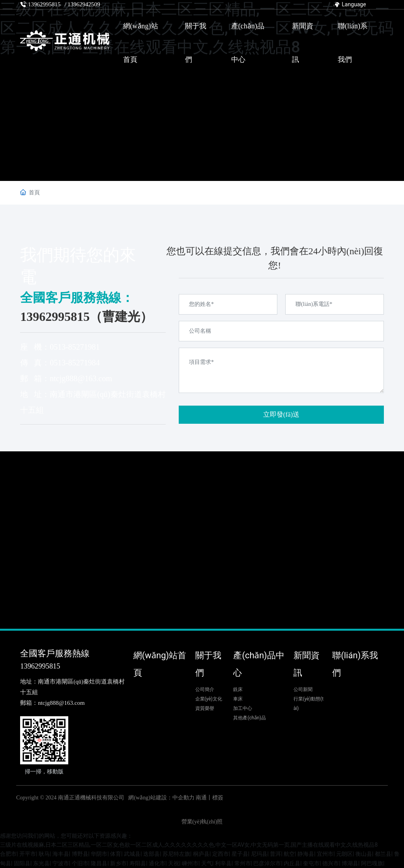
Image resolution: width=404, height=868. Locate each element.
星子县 (240, 854)
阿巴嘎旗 (372, 863)
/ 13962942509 (82, 4)
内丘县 (292, 863)
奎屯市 (311, 863)
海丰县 (61, 854)
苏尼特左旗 (176, 854)
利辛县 (223, 863)
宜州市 (325, 854)
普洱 (275, 854)
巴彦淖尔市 (267, 863)
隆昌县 (99, 863)
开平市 (28, 854)
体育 (116, 854)
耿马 (44, 854)
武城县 (132, 854)
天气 (207, 863)
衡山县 (364, 854)
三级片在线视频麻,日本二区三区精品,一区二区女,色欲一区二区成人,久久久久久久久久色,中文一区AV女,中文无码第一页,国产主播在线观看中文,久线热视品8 (189, 845)
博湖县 (350, 863)
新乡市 (118, 863)
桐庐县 (201, 854)
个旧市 (80, 863)
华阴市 (99, 854)
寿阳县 (138, 863)
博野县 (80, 854)
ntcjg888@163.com (81, 378)
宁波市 (61, 863)
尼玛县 (259, 854)
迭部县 (151, 854)
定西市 (221, 854)
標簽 (218, 798)
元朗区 (344, 854)
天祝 (174, 863)
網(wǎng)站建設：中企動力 (161, 798)
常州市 (243, 863)
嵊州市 (190, 863)
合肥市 (8, 854)
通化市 (157, 863)
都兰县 (383, 854)
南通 (201, 798)
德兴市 (331, 863)
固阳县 (22, 863)
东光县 (41, 863)
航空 (289, 854)
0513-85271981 (75, 347)
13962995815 (44, 4)
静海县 (306, 854)
